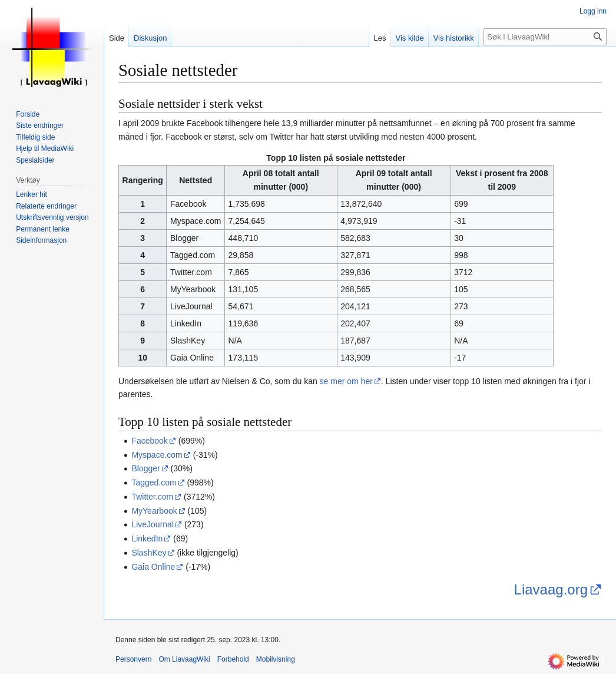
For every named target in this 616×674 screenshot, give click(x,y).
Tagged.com (154, 483)
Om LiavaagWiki (184, 659)
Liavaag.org (551, 589)
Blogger (145, 468)
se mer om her (346, 381)
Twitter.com (152, 497)
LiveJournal (153, 524)
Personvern (133, 659)
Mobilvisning (276, 659)
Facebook (149, 441)
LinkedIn (147, 538)
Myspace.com (157, 455)
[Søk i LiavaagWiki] (545, 37)
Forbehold (233, 659)
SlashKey (149, 553)
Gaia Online (153, 567)
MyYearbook (154, 511)
